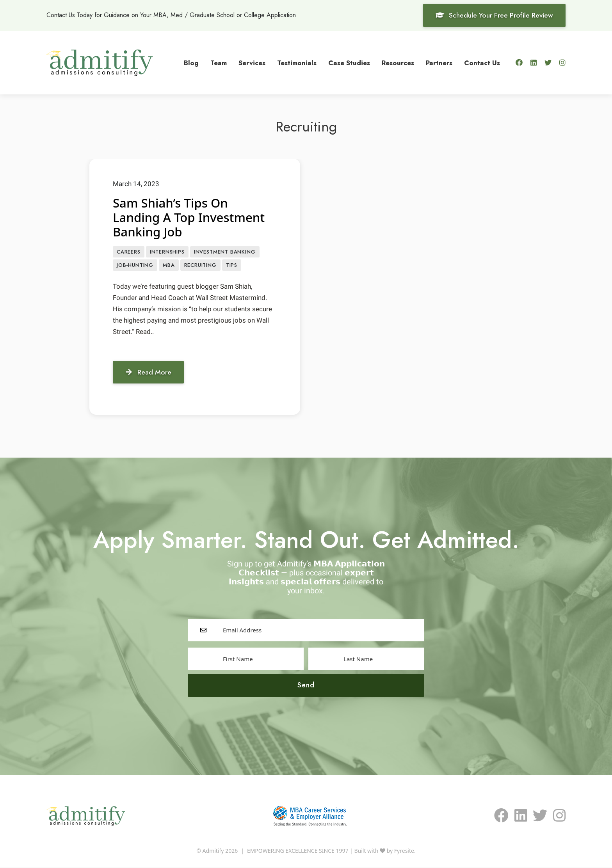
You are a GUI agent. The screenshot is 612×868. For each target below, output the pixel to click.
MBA (169, 266)
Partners (439, 62)
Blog (191, 62)
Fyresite (404, 852)
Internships (167, 252)
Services (252, 62)
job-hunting (135, 266)
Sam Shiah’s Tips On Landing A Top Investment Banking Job (191, 217)
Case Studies (349, 62)
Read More (150, 373)
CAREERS (129, 252)
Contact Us (482, 62)
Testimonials (297, 62)
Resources (398, 62)
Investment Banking (225, 252)
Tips (232, 266)
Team (219, 62)
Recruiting (200, 266)
